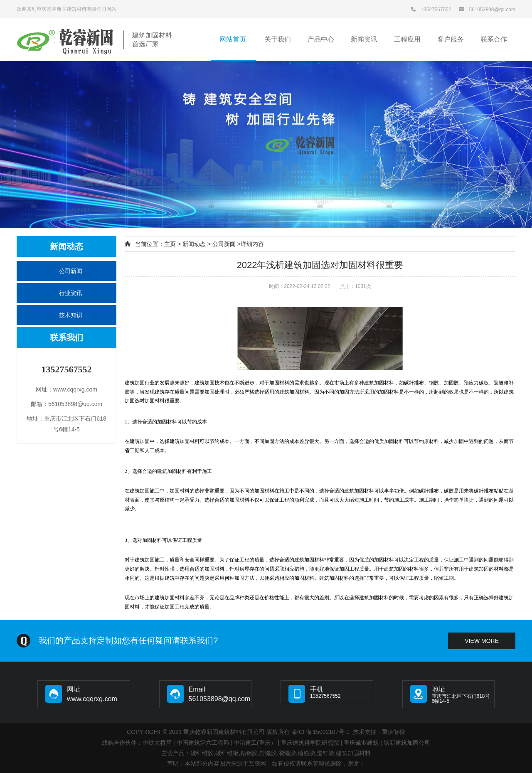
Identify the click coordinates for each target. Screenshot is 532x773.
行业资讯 (71, 293)
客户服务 (451, 39)
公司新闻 (71, 271)
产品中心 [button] (321, 39)
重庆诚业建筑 (361, 743)
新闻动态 (194, 244)
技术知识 (71, 315)
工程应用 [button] (407, 39)
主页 (170, 244)
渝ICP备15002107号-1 (320, 732)
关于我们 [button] (278, 39)
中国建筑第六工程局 (203, 743)
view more (482, 641)
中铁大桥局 (157, 743)
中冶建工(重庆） (255, 743)
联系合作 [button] (494, 39)
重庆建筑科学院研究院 (310, 743)
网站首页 (234, 39)
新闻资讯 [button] (364, 39)
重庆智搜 (394, 732)
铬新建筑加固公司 (407, 743)
